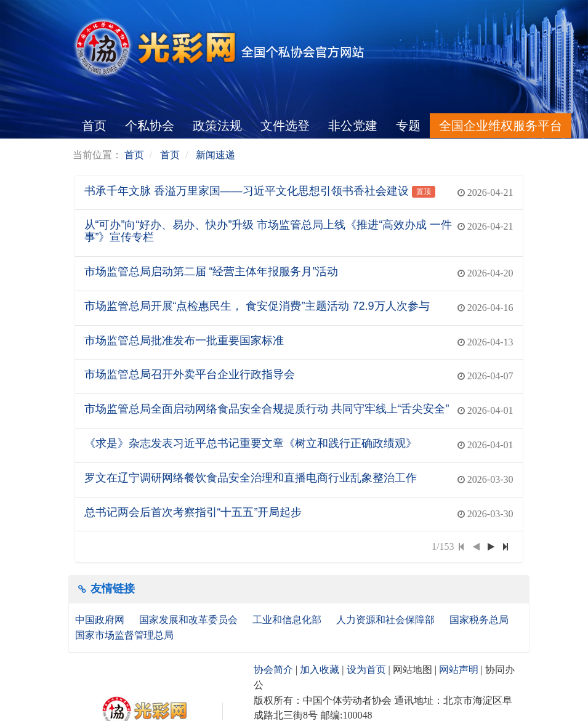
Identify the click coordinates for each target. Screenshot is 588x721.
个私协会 (150, 126)
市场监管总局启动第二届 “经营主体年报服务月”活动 (211, 272)
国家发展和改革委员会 (190, 620)
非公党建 (353, 126)
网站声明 (459, 670)
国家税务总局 (480, 620)
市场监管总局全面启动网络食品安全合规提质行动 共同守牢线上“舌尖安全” (267, 409)
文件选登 (285, 126)
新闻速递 (215, 155)
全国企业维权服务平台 (501, 126)
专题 (408, 126)
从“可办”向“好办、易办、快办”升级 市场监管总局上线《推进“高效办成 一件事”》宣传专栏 (268, 231)
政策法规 (217, 126)
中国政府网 (101, 620)
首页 (94, 126)
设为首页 (366, 670)
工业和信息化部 (288, 620)
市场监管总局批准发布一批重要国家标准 (184, 340)
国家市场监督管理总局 (124, 635)
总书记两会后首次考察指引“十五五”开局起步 (193, 512)
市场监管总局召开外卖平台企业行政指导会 (190, 374)
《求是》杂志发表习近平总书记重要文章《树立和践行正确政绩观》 (251, 443)
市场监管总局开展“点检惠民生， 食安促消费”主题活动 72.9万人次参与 (257, 306)
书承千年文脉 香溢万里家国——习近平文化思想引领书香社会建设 (247, 191)
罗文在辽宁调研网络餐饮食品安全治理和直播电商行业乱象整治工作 (251, 478)
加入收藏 (320, 670)
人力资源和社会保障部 (387, 620)
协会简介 (273, 670)
